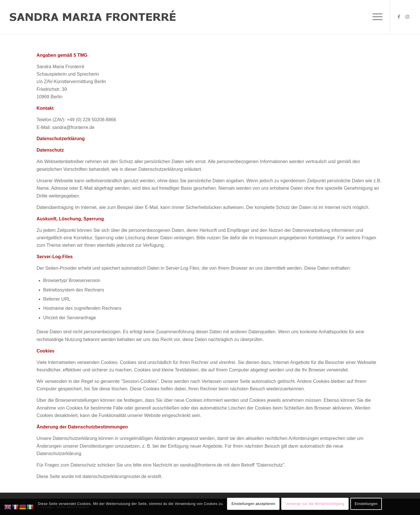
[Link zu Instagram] (407, 17)
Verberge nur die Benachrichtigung (315, 504)
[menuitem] (376, 17)
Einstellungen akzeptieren (253, 504)
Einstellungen (366, 504)
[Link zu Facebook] (399, 17)
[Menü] (376, 17)
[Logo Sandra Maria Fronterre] (93, 17)
